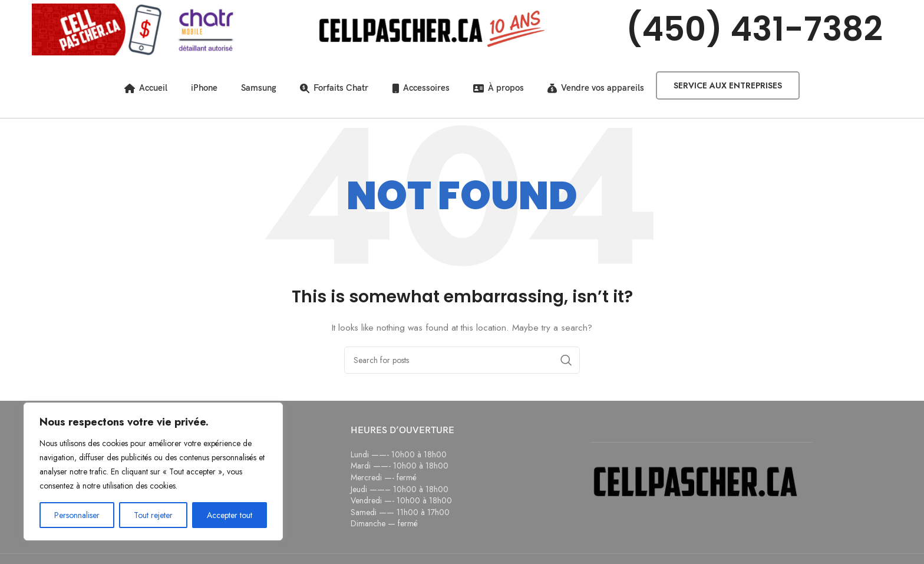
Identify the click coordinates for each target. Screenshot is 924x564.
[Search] (462, 360)
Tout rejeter (153, 515)
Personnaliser (77, 515)
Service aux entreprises (728, 85)
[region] (153, 471)
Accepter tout (230, 515)
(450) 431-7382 (754, 29)
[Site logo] (135, 28)
